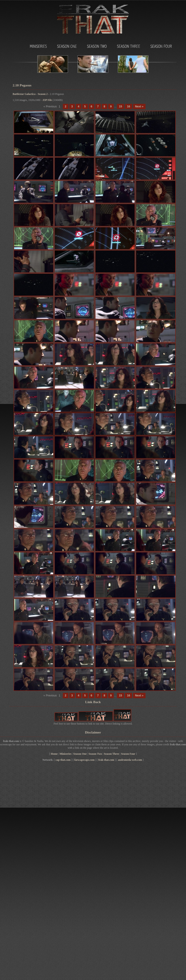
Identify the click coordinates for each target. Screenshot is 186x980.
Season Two (97, 45)
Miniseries (65, 754)
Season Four (161, 45)
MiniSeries (25, 45)
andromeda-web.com (130, 760)
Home (54, 754)
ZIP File (47, 100)
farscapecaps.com (84, 760)
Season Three (128, 45)
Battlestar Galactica (24, 94)
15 (120, 107)
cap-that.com (63, 760)
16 (129, 107)
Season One (65, 45)
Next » (139, 107)
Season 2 (43, 94)
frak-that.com (106, 760)
